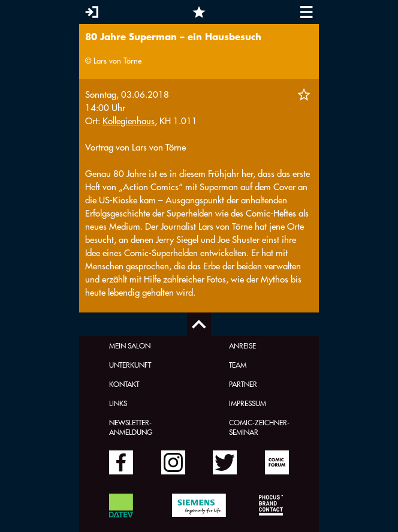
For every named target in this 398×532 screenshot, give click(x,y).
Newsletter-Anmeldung (131, 427)
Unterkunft (130, 365)
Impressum (248, 403)
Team (238, 365)
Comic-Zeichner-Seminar (259, 427)
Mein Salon (130, 345)
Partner (243, 384)
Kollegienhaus (129, 121)
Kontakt (124, 384)
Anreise (242, 345)
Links (118, 403)
